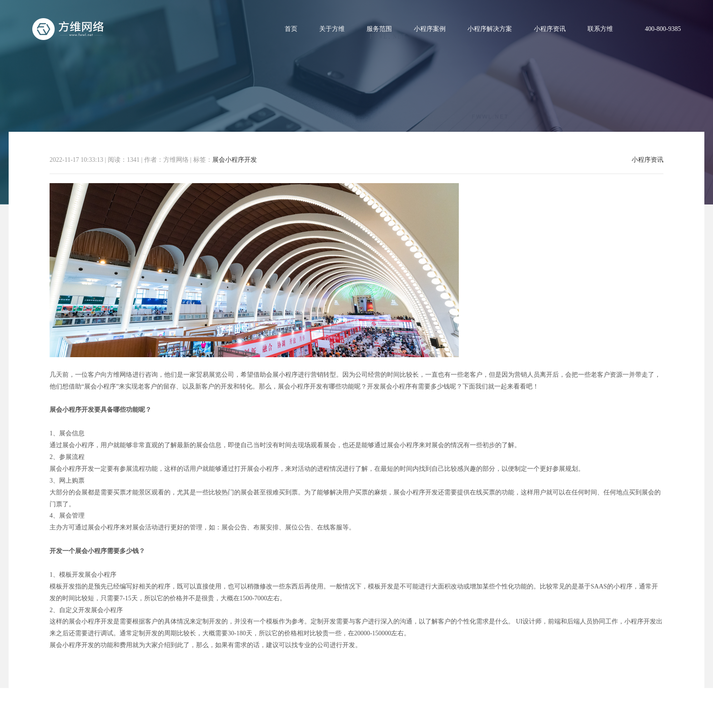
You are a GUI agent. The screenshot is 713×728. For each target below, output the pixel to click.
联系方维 (600, 29)
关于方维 (332, 29)
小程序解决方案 (490, 29)
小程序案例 (430, 29)
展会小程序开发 (235, 160)
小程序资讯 (550, 29)
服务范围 (379, 29)
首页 (291, 29)
